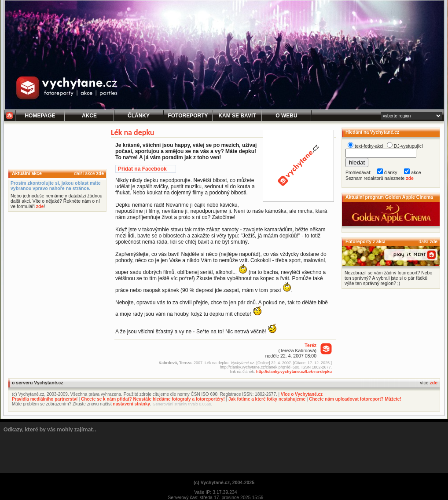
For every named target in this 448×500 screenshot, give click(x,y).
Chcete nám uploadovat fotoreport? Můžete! (355, 399)
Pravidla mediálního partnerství (45, 399)
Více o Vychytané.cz (302, 394)
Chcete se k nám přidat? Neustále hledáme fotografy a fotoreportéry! (153, 399)
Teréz (310, 345)
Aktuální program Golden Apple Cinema (389, 197)
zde (100, 173)
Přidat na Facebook (142, 169)
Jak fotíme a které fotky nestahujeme (267, 399)
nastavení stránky (132, 404)
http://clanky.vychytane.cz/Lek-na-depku (294, 372)
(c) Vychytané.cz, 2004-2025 (224, 482)
